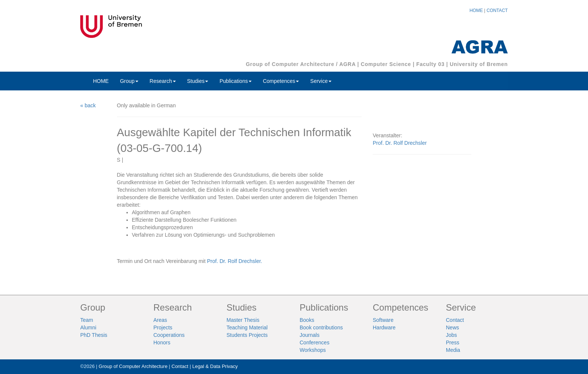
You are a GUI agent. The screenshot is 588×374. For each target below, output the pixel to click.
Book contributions (321, 327)
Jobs (451, 335)
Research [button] (163, 81)
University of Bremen (479, 64)
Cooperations (169, 335)
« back (88, 105)
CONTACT (497, 11)
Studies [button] (198, 81)
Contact (455, 320)
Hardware (384, 327)
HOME (476, 11)
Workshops (313, 350)
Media (453, 350)
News (452, 327)
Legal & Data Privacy (215, 366)
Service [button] (321, 81)
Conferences (314, 342)
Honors (162, 342)
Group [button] (129, 81)
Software (383, 320)
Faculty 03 (430, 64)
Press (453, 342)
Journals (310, 335)
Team (87, 320)
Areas (160, 320)
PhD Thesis (94, 335)
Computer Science (386, 64)
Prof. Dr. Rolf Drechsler (400, 143)
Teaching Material (247, 327)
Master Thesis (243, 320)
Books (307, 320)
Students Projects (247, 335)
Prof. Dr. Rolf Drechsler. (235, 261)
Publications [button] (235, 81)
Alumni (88, 327)
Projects (163, 327)
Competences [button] (281, 81)
